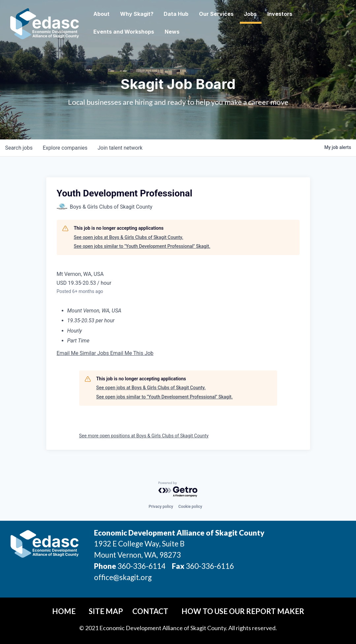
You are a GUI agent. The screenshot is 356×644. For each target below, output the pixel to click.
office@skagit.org (123, 577)
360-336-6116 (209, 566)
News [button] (187, 32)
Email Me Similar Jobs (83, 353)
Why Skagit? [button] (152, 14)
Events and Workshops (139, 32)
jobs (19, 148)
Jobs (266, 14)
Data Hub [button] (191, 14)
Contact (150, 611)
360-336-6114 (142, 566)
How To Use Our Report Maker (243, 611)
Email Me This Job (132, 353)
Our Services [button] (231, 14)
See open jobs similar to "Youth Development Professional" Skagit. (142, 246)
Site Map (106, 611)
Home (64, 611)
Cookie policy (190, 507)
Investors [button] (295, 14)
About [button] (116, 14)
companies (65, 148)
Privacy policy (161, 507)
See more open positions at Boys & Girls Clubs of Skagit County (144, 436)
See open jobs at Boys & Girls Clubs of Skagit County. (129, 237)
